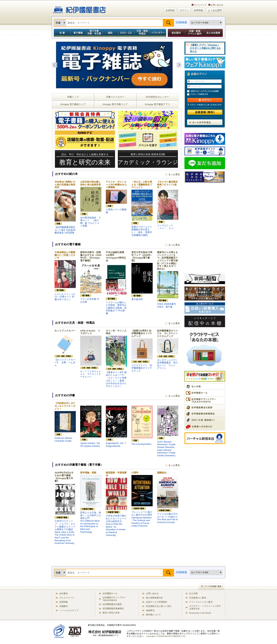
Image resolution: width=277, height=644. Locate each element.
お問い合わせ (217, 5)
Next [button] (179, 65)
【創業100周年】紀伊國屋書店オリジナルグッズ (142, 333)
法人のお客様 (214, 33)
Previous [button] (55, 65)
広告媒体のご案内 (198, 598)
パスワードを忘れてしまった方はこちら (205, 105)
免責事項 (150, 610)
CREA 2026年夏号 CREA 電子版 (167, 305)
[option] (117, 65)
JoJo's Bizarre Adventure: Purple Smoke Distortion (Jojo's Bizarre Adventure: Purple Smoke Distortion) (166, 449)
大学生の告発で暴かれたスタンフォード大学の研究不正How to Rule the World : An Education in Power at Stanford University (116, 525)
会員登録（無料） (205, 112)
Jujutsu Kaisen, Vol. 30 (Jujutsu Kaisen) (90, 445)
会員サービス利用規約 (157, 602)
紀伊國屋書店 (79, 8)
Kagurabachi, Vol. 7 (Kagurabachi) (116, 445)
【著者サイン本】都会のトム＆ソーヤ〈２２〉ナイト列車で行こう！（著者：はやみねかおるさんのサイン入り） (116, 379)
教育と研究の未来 (111, 613)
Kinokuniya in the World (200, 613)
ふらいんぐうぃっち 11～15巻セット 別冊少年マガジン (65, 297)
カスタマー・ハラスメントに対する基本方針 (205, 607)
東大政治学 (137, 299)
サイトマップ (200, 5)
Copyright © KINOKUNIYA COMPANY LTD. (166, 636)
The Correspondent (141, 444)
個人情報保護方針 (154, 598)
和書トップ (73, 97)
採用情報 (198, 10)
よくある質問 (215, 10)
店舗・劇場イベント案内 (195, 33)
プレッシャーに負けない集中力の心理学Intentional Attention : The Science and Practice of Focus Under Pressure (142, 519)
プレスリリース (67, 598)
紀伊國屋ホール (110, 593)
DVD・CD (126, 33)
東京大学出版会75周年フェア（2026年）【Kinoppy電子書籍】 (142, 256)
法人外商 (193, 593)
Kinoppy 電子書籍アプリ (157, 104)
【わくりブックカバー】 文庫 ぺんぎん (65, 362)
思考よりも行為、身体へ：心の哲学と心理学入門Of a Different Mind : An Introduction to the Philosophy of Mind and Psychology (91, 522)
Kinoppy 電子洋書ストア (115, 104)
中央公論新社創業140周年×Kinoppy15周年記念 (116, 256)
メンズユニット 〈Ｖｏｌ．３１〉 (166, 227)
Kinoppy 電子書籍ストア (73, 104)
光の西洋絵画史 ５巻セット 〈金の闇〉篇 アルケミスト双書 (91, 222)
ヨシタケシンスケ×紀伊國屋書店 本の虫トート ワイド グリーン (167, 364)
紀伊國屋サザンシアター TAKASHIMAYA (114, 599)
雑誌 (110, 33)
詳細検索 (181, 22)
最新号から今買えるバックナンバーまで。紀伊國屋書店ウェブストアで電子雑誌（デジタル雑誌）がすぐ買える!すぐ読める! (167, 261)
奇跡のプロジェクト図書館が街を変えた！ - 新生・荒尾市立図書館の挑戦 (142, 231)
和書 (61, 33)
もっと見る (174, 174)
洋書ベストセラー (115, 97)
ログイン (184, 10)
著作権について (153, 615)
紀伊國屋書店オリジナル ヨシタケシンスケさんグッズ (167, 333)
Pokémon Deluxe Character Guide (63, 439)
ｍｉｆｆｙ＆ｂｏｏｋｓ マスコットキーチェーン (91, 374)
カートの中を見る (205, 122)
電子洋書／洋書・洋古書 (94, 33)
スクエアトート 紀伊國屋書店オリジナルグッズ (142, 368)
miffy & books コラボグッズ (90, 332)
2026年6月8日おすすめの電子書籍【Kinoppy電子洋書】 (64, 477)
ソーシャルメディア (69, 610)
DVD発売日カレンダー (157, 97)
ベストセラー (158, 33)
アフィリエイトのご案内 (201, 602)
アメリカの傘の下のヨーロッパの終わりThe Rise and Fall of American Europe (167, 518)
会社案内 (176, 33)
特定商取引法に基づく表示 (159, 606)
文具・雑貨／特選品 (142, 33)
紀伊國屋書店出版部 (112, 604)
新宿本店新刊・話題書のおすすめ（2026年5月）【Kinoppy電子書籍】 (91, 256)
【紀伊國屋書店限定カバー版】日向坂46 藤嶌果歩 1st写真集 (65, 230)
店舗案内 (64, 606)
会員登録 (170, 10)
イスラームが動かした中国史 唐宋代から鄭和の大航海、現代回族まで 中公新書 (116, 308)
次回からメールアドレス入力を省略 (206, 91)
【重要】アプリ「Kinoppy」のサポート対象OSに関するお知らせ (205, 48)
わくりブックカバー (65, 331)
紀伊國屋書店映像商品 (113, 608)
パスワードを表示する (206, 94)
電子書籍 (78, 33)
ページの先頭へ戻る (212, 587)
